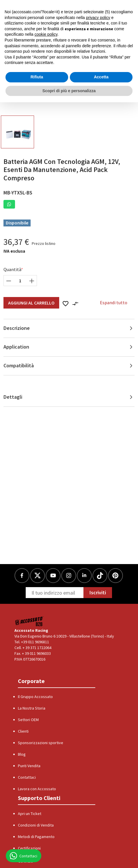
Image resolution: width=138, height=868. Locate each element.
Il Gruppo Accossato (35, 697)
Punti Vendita (29, 766)
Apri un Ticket (30, 814)
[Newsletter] (55, 593)
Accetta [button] (101, 77)
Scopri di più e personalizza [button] (69, 91)
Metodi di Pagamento (36, 837)
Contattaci (27, 777)
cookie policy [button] (46, 34)
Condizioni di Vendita (36, 825)
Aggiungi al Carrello (31, 303)
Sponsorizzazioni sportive (41, 743)
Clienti (23, 731)
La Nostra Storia (32, 708)
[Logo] (30, 621)
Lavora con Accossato (37, 789)
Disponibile (17, 223)
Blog (22, 754)
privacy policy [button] (98, 18)
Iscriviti (98, 592)
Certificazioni (29, 848)
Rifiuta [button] (37, 77)
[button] (9, 204)
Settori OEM (28, 720)
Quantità (12, 269)
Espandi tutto (114, 302)
